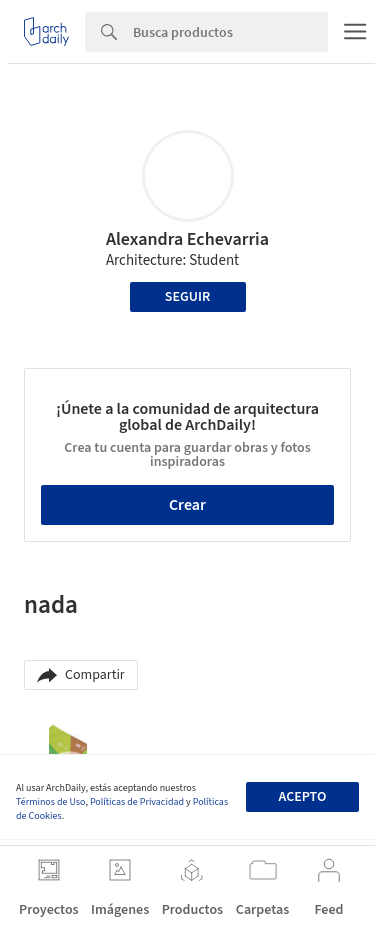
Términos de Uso (50, 802)
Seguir (187, 297)
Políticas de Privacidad (137, 802)
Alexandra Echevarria (187, 239)
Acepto (302, 797)
